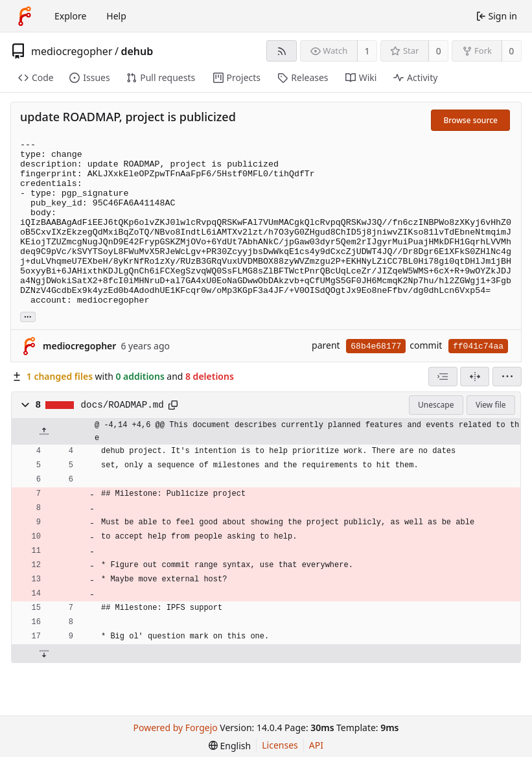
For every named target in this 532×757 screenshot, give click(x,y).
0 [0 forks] (511, 51)
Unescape (436, 405)
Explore (70, 16)
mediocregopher (72, 51)
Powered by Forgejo (176, 728)
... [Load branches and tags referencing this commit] (28, 316)
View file (491, 405)
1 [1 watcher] (367, 51)
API (316, 745)
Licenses (280, 745)
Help (116, 16)
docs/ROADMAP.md (122, 405)
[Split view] (475, 377)
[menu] (507, 377)
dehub (137, 51)
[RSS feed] (282, 51)
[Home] (25, 16)
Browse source (470, 120)
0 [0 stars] (439, 51)
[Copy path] (173, 405)
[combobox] (443, 377)
